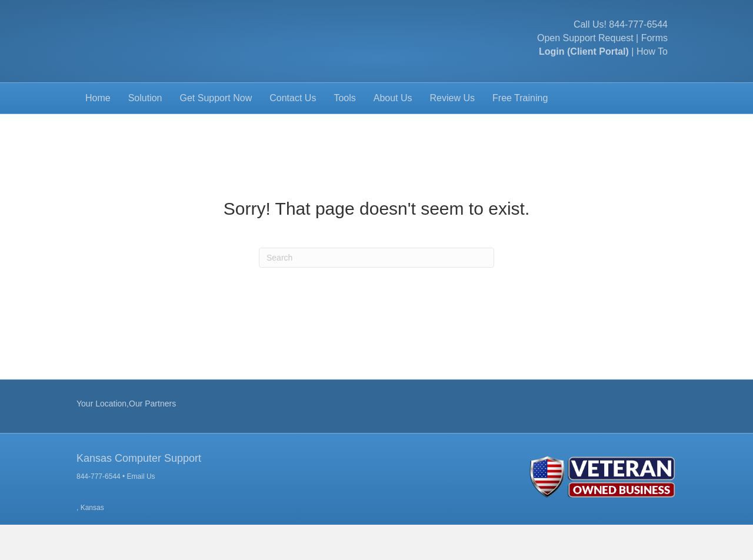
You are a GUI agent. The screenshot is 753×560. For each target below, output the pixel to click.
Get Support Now (216, 133)
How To (652, 70)
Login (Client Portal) (584, 70)
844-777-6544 (638, 42)
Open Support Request (585, 56)
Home (98, 133)
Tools (344, 133)
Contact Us (293, 133)
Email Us (141, 512)
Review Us (452, 133)
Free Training (520, 133)
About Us (393, 133)
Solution (145, 133)
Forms (654, 56)
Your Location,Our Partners (126, 439)
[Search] (376, 293)
